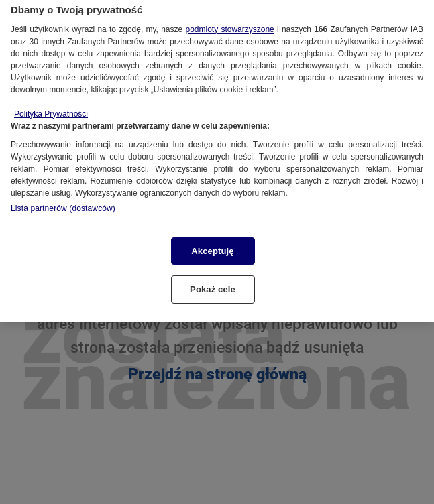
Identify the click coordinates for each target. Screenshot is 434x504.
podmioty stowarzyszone (229, 21)
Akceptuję (212, 243)
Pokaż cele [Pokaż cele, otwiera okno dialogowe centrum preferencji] (213, 282)
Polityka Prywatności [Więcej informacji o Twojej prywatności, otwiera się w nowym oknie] (51, 106)
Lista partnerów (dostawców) (63, 200)
